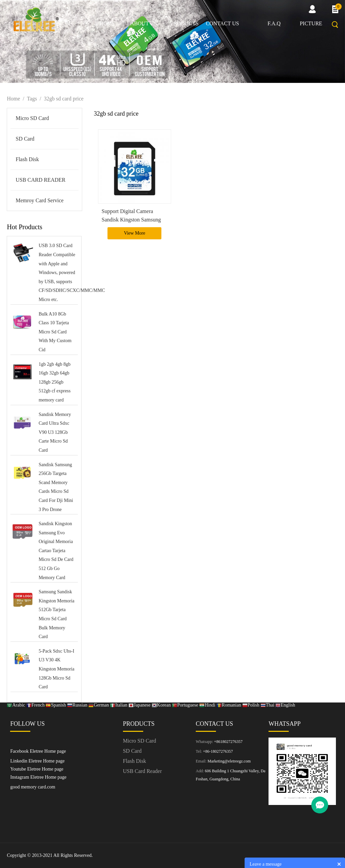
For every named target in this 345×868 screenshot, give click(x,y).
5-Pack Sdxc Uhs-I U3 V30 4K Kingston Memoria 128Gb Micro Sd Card (57, 669)
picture (311, 23)
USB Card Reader (143, 771)
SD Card (25, 139)
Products (185, 23)
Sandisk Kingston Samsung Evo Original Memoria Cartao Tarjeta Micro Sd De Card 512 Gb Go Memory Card (56, 551)
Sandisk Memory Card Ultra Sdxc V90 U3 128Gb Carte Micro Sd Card (55, 432)
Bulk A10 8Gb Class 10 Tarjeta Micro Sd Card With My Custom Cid (55, 332)
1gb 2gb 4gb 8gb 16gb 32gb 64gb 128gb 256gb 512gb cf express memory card (55, 382)
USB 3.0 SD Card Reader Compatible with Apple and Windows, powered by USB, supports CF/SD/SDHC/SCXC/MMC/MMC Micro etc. (57, 273)
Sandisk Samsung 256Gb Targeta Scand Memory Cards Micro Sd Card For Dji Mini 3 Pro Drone (56, 487)
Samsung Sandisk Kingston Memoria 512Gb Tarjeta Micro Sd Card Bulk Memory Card (57, 614)
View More (135, 233)
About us (144, 23)
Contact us (222, 23)
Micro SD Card (32, 118)
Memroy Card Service (39, 200)
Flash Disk (27, 159)
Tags (32, 99)
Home (107, 23)
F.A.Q (274, 23)
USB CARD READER (40, 180)
